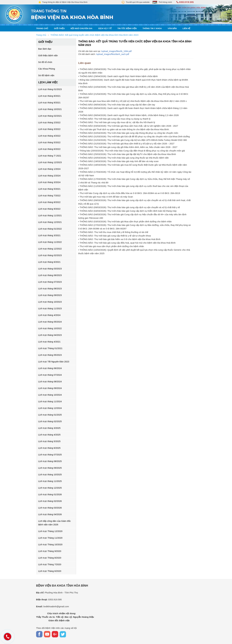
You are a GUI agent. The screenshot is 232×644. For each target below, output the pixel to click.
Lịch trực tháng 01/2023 (50, 89)
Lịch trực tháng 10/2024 (50, 395)
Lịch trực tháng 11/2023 (50, 308)
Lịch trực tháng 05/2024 (50, 322)
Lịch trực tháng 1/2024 (49, 169)
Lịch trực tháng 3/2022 (49, 129)
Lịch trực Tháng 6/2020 (50, 571)
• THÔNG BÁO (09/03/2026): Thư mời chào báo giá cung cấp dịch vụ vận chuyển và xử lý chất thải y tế (129, 207)
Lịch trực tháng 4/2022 (49, 136)
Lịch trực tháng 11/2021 (50, 215)
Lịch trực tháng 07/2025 (50, 455)
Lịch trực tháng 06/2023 (50, 275)
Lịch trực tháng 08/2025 (50, 461)
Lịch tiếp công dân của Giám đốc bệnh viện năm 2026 (54, 523)
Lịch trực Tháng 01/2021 (50, 348)
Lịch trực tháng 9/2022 (49, 209)
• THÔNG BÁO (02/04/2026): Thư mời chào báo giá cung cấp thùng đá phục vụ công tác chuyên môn (128, 133)
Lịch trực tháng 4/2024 (49, 315)
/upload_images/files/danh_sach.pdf (113, 54)
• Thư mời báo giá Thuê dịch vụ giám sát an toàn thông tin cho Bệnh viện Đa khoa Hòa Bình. (124, 129)
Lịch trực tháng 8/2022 (49, 202)
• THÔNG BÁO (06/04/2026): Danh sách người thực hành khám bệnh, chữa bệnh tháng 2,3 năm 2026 (129, 115)
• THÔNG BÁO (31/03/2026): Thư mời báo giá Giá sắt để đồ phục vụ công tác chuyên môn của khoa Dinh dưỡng (134, 136)
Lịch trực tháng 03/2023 (50, 269)
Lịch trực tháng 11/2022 (50, 242)
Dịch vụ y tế (105, 28)
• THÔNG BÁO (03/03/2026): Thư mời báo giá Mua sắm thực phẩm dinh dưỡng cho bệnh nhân (125, 221)
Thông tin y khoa (152, 28)
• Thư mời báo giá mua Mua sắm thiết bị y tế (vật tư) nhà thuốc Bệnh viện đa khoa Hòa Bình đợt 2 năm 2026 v (132, 101)
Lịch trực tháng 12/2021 (50, 222)
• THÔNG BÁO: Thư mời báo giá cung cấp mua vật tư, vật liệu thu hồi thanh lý (117, 122)
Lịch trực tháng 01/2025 (50, 415)
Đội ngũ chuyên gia (82, 28)
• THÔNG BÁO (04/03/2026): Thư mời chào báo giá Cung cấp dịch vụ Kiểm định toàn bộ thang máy (127, 211)
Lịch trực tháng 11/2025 (50, 481)
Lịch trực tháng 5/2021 (49, 189)
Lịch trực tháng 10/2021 (50, 109)
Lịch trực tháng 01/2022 (50, 229)
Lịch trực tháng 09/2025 (50, 468)
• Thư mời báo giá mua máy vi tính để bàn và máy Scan (106, 197)
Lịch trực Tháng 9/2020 (50, 551)
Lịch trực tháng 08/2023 (50, 288)
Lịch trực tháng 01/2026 (50, 494)
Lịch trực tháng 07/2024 (50, 375)
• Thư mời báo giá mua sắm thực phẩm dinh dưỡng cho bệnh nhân (111, 246)
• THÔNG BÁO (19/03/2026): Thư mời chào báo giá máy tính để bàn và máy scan (118, 161)
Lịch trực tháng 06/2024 (50, 368)
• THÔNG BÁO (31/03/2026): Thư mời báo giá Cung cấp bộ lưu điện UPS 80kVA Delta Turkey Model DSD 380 (133, 140)
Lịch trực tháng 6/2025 (49, 448)
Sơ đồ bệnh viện (46, 75)
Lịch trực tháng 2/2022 (49, 122)
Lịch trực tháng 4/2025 (49, 435)
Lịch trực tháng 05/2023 (50, 355)
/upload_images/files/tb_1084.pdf (116, 51)
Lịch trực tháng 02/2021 (50, 116)
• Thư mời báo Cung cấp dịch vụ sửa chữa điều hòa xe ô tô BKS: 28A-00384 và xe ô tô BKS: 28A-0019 (129, 193)
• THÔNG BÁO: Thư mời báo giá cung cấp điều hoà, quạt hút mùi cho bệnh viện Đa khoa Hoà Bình (127, 243)
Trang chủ (42, 28)
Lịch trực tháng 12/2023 (50, 162)
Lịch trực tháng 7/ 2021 (50, 156)
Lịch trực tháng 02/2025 (50, 421)
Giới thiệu (59, 28)
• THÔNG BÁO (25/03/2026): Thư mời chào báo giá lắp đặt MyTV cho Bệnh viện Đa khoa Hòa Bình (127, 154)
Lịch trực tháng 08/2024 (50, 381)
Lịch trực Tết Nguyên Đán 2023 (54, 362)
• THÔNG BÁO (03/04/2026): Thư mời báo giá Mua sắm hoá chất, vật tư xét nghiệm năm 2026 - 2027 (128, 126)
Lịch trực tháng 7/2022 (49, 196)
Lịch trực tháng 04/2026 (50, 514)
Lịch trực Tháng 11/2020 (50, 538)
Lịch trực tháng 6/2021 (49, 262)
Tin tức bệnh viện (127, 28)
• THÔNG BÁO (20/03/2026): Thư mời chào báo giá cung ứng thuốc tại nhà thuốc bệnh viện (123, 158)
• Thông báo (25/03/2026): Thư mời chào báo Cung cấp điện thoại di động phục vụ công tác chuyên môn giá (132, 151)
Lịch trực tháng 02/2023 (50, 255)
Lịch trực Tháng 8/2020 (50, 558)
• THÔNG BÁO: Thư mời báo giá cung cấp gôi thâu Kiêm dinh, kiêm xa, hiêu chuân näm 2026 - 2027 (128, 147)
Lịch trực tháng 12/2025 (50, 488)
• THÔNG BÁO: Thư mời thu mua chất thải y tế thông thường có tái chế (113, 232)
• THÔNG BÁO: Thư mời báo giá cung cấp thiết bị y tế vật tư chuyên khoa (115, 236)
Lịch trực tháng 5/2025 (49, 441)
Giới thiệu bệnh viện (48, 55)
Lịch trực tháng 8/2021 (49, 96)
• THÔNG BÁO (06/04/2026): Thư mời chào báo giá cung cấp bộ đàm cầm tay (117, 105)
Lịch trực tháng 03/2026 (50, 508)
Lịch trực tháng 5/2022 (49, 142)
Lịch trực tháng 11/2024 (50, 401)
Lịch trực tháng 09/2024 (50, 388)
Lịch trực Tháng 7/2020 (50, 564)
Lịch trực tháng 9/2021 (49, 103)
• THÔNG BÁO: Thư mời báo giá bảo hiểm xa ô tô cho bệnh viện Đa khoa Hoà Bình (119, 239)
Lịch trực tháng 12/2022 (50, 249)
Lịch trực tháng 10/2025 (50, 474)
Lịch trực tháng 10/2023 (50, 302)
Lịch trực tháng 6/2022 (49, 149)
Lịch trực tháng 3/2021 (49, 235)
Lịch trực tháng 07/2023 (50, 282)
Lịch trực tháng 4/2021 (49, 342)
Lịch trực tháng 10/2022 (50, 328)
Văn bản (172, 28)
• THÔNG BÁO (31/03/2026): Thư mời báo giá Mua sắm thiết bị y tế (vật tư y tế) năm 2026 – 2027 (126, 144)
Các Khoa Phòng (47, 69)
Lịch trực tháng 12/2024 (50, 408)
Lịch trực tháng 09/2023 (50, 295)
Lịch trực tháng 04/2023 (50, 335)
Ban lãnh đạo (45, 49)
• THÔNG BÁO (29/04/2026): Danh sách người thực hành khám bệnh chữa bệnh (118, 76)
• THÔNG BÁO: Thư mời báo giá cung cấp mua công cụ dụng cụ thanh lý (114, 119)
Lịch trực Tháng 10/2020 (50, 544)
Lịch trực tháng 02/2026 (50, 501)
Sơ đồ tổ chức (45, 62)
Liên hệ (186, 28)
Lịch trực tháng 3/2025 (49, 428)
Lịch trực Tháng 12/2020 (50, 531)
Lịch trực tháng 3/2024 (49, 182)
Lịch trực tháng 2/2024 (49, 176)
